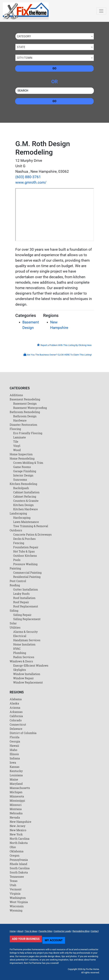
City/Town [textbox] (25, 58)
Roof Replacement (26, 606)
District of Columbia (23, 733)
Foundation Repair (26, 547)
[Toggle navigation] (101, 11)
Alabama (16, 699)
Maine (14, 779)
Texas (14, 881)
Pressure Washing (25, 564)
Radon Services (24, 657)
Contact (95, 931)
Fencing (19, 543)
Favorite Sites (46, 931)
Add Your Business (26, 939)
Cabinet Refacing (25, 496)
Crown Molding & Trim (28, 463)
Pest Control (18, 581)
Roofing (15, 585)
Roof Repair (21, 602)
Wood (17, 450)
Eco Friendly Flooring (28, 433)
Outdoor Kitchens (25, 556)
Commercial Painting (27, 572)
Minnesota (17, 796)
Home (13, 931)
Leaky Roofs (21, 594)
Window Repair (24, 678)
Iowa (13, 762)
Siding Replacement (27, 619)
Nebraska (16, 813)
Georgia (15, 741)
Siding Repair (22, 615)
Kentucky (16, 771)
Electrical (20, 636)
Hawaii (14, 746)
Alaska (14, 703)
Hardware (20, 420)
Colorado (16, 720)
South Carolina (20, 868)
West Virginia (19, 902)
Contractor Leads (62, 931)
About (20, 931)
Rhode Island (18, 864)
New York (16, 834)
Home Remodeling (22, 458)
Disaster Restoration (23, 425)
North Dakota (19, 843)
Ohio (13, 847)
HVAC (17, 649)
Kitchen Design (23, 505)
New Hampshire (21, 822)
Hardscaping (22, 518)
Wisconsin (17, 906)
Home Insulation (24, 644)
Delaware (16, 729)
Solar (13, 623)
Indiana (15, 758)
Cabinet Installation (26, 492)
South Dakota (19, 872)
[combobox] (55, 36)
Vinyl (17, 446)
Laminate (20, 437)
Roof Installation (24, 598)
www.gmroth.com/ (31, 182)
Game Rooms (22, 467)
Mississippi (17, 800)
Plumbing (20, 653)
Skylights (20, 670)
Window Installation (27, 674)
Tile (16, 441)
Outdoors (16, 530)
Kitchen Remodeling (23, 484)
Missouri (16, 805)
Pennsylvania (19, 860)
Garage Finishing (25, 471)
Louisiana (16, 775)
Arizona (15, 708)
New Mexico (18, 830)
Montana (16, 809)
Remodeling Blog (81, 931)
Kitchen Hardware (26, 509)
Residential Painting (27, 577)
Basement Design (25, 403)
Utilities (15, 627)
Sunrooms (20, 480)
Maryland (16, 784)
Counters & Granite (26, 501)
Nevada (15, 817)
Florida (15, 737)
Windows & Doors (21, 661)
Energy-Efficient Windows (31, 665)
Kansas (15, 767)
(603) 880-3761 (28, 177)
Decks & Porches (24, 539)
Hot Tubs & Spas (24, 551)
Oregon (15, 855)
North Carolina (20, 839)
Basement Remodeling (25, 399)
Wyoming (16, 910)
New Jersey (18, 826)
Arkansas (16, 712)
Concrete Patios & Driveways (32, 534)
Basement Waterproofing (30, 408)
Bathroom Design (25, 416)
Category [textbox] (24, 36)
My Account (54, 940)
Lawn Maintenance (26, 522)
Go (54, 68)
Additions (16, 395)
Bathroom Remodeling (25, 412)
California (16, 716)
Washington (18, 898)
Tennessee (17, 877)
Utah (13, 885)
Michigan (16, 792)
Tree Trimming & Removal (31, 526)
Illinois (14, 754)
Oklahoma (17, 851)
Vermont (16, 889)
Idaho (13, 750)
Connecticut (18, 724)
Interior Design (23, 475)
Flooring (15, 429)
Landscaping (18, 513)
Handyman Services (27, 640)
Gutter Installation (26, 589)
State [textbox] (21, 47)
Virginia (15, 893)
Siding (14, 611)
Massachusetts (20, 788)
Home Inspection (21, 454)
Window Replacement (28, 682)
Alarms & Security (25, 632)
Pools (17, 560)
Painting (15, 568)
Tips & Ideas (31, 931)
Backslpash (21, 488)
